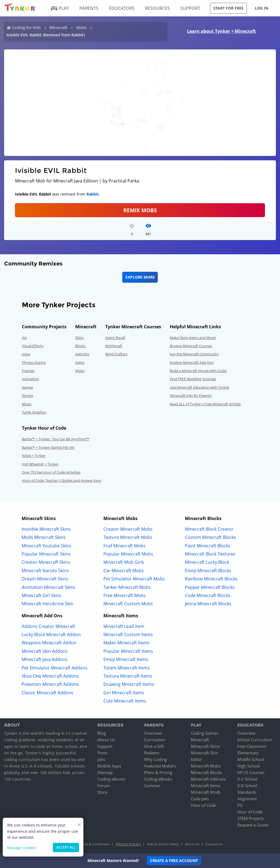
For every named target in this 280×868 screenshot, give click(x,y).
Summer (152, 786)
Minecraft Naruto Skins (45, 571)
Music (27, 404)
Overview (153, 733)
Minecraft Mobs (206, 766)
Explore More (140, 277)
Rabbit (93, 194)
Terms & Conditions (94, 844)
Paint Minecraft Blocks (208, 546)
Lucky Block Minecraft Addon (51, 634)
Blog (102, 733)
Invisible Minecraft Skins (46, 529)
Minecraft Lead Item (124, 626)
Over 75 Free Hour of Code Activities (51, 472)
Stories (27, 395)
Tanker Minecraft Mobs (127, 587)
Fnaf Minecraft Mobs (124, 546)
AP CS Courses (251, 772)
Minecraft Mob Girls (124, 562)
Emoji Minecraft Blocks (208, 571)
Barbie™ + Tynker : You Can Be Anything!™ (56, 439)
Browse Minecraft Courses (191, 346)
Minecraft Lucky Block (207, 562)
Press (102, 753)
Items (80, 362)
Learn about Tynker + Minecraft (221, 31)
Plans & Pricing (158, 772)
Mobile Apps (109, 766)
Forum (104, 786)
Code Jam (200, 799)
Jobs (101, 759)
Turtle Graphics (34, 412)
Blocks (80, 346)
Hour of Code (203, 805)
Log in (262, 8)
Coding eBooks (111, 779)
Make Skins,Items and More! (193, 338)
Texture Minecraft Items (128, 676)
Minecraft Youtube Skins (46, 546)
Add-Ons (82, 354)
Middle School (251, 759)
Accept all (66, 847)
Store (102, 792)
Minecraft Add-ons (208, 779)
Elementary (248, 753)
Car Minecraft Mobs (124, 571)
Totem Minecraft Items (127, 668)
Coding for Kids (26, 27)
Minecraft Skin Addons (45, 651)
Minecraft (59, 27)
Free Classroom (252, 746)
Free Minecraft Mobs (125, 595)
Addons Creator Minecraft (48, 626)
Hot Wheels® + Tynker (40, 464)
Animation (30, 379)
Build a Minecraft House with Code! (198, 371)
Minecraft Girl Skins (42, 595)
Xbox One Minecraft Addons (50, 676)
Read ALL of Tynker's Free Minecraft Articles (205, 404)
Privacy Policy (128, 844)
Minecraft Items (206, 786)
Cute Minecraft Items (125, 701)
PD (240, 805)
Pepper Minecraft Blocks (210, 587)
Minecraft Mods (206, 792)
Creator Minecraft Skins (46, 562)
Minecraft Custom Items (128, 634)
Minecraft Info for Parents (191, 395)
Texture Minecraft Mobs (128, 537)
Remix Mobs (140, 210)
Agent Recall (115, 338)
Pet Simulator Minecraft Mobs (134, 579)
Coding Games (205, 733)
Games (27, 387)
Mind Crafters (116, 354)
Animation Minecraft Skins (49, 587)
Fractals (28, 371)
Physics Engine (34, 362)
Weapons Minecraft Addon (49, 643)
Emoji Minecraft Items (126, 659)
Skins (79, 338)
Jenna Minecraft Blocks (208, 604)
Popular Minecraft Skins (46, 554)
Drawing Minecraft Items (129, 684)
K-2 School (247, 779)
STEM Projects (251, 818)
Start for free (228, 8)
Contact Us (214, 844)
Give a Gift (154, 746)
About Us (106, 740)
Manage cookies (22, 848)
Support (105, 746)
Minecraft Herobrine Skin (47, 604)
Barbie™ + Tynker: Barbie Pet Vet (48, 447)
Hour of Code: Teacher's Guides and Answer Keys (62, 480)
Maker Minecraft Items (126, 643)
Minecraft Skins (205, 746)
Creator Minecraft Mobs (128, 529)
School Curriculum (255, 740)
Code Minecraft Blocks (208, 595)
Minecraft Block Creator (209, 529)
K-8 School (247, 786)
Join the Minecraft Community (194, 354)
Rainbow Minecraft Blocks (211, 579)
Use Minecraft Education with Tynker (200, 387)
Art (24, 338)
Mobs (81, 27)
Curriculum (155, 740)
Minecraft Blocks (207, 772)
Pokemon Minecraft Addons (50, 684)
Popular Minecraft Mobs (128, 554)
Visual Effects (33, 346)
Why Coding (155, 759)
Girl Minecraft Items (124, 693)
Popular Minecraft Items (128, 651)
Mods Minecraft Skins (44, 537)
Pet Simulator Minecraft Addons (55, 668)
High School (249, 766)
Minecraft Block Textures (210, 554)
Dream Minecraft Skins (45, 579)
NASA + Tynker (34, 456)
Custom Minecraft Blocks (210, 537)
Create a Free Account (174, 860)
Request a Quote (253, 825)
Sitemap (105, 772)
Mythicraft (114, 346)
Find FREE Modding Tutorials (193, 379)
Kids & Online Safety (163, 844)
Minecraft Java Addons (45, 659)
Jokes (26, 354)
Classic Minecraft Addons (47, 693)
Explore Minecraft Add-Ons (192, 362)
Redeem (152, 753)
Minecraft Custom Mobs (128, 604)
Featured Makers (160, 766)
